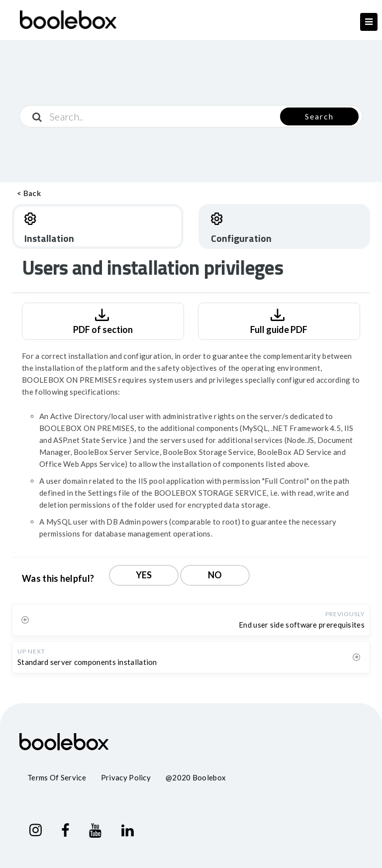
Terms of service (57, 777)
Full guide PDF (279, 320)
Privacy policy (126, 777)
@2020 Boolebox (196, 777)
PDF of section (103, 320)
